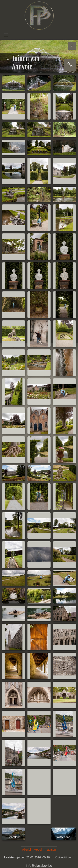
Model (38, 850)
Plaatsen (50, 850)
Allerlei (26, 850)
